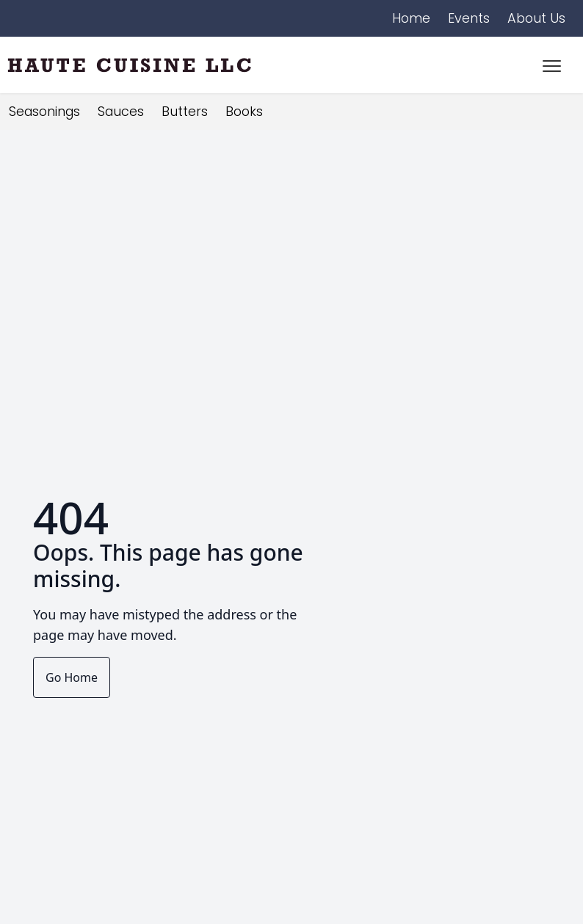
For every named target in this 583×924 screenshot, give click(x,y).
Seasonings (44, 111)
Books (244, 111)
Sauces (121, 111)
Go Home (72, 677)
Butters (185, 111)
